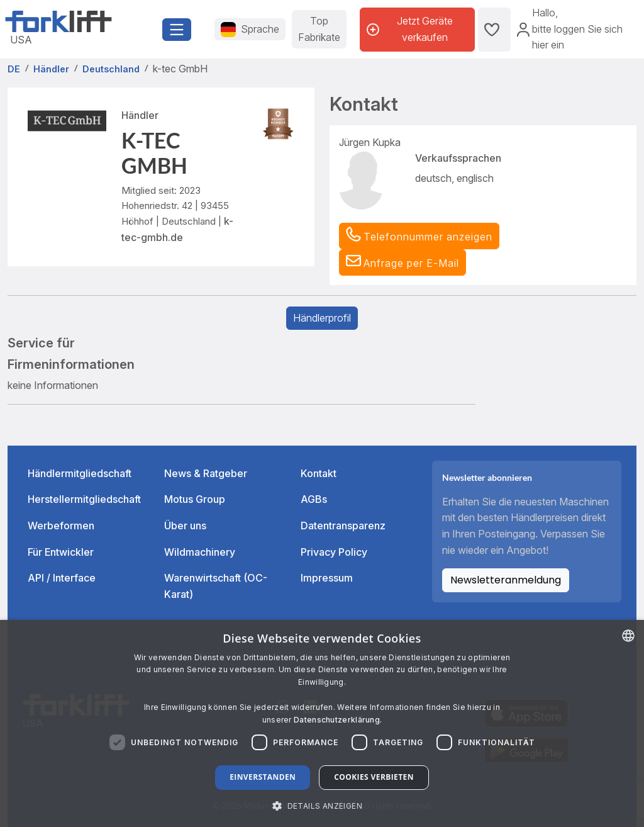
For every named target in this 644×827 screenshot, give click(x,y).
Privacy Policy (334, 552)
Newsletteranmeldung (506, 580)
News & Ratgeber (206, 473)
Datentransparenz (343, 526)
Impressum (327, 578)
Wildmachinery (200, 552)
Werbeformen (61, 526)
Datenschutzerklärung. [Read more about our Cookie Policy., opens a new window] (338, 720)
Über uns (185, 526)
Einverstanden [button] (263, 777)
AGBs (314, 499)
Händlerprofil (322, 318)
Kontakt (319, 473)
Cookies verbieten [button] (374, 777)
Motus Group (195, 499)
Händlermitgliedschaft (80, 473)
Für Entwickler (61, 552)
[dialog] (322, 723)
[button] (402, 262)
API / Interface (62, 578)
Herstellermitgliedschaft (84, 499)
